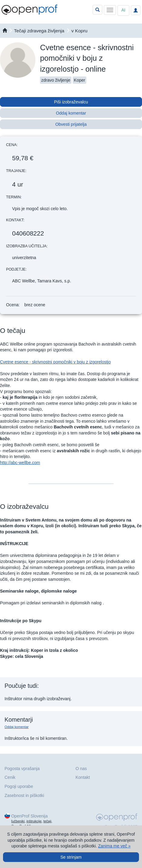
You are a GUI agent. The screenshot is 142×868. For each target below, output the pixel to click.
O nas (81, 769)
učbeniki (18, 821)
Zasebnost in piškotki (24, 795)
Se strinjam (71, 857)
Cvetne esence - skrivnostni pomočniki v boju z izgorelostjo (55, 362)
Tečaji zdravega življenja (39, 31)
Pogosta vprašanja (22, 769)
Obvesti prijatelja (71, 124)
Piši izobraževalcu (71, 102)
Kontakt (83, 777)
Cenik (10, 777)
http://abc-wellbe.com (20, 463)
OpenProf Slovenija (30, 816)
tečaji (47, 821)
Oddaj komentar (71, 113)
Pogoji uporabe (19, 786)
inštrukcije (34, 821)
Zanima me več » (114, 846)
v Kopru (79, 31)
